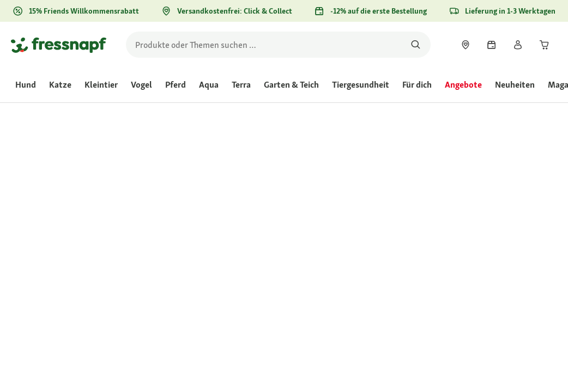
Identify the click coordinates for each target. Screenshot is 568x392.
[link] (466, 45)
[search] (278, 45)
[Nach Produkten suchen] (416, 45)
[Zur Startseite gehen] (59, 45)
